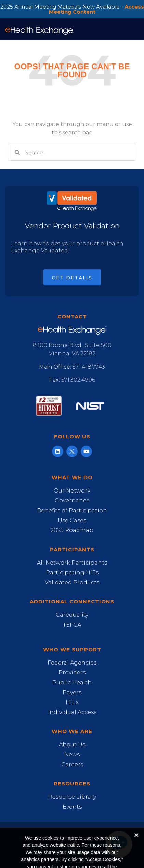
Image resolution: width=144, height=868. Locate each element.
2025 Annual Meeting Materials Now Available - (72, 9)
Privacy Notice (76, 852)
